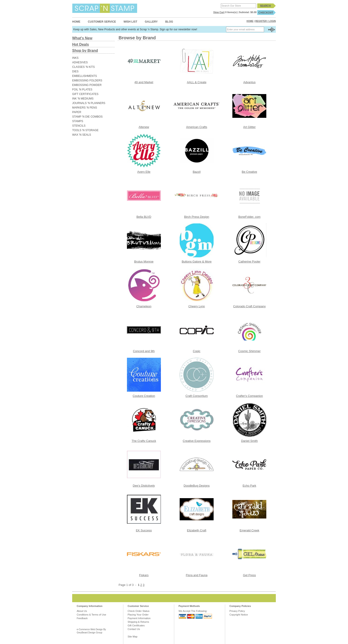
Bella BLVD (144, 217)
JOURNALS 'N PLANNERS (89, 103)
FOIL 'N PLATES (82, 90)
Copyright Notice (239, 615)
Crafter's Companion (249, 396)
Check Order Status (139, 611)
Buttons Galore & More (197, 262)
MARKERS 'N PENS (85, 108)
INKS (75, 58)
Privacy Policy (237, 611)
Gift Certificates (136, 625)
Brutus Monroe (144, 262)
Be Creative (249, 172)
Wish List (130, 22)
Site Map (132, 637)
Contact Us (134, 629)
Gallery (151, 22)
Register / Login (266, 21)
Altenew (144, 127)
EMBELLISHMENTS (85, 76)
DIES (75, 71)
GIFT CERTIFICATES (85, 94)
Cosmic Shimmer (249, 351)
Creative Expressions (197, 441)
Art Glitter (249, 127)
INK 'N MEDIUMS (83, 99)
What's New (82, 38)
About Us (82, 611)
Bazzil (197, 172)
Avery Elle (144, 172)
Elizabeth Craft (197, 530)
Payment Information (139, 618)
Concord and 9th (144, 351)
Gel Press (249, 575)
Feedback (82, 618)
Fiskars (144, 575)
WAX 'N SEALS (82, 135)
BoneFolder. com (249, 217)
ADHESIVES (80, 62)
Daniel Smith (249, 441)
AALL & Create (197, 82)
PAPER (77, 112)
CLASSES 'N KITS (83, 67)
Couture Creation (144, 396)
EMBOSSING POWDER (87, 85)
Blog (169, 22)
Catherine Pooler (250, 262)
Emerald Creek (249, 530)
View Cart (219, 12)
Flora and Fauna (197, 575)
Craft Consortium (197, 396)
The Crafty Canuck (144, 441)
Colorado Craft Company (249, 306)
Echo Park (249, 486)
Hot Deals (81, 44)
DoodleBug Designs (197, 486)
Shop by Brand (85, 51)
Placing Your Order (138, 615)
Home (76, 22)
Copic (197, 351)
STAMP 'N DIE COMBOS (87, 117)
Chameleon (144, 306)
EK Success (144, 530)
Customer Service (102, 22)
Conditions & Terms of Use (91, 615)
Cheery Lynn (197, 306)
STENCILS (79, 126)
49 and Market (144, 82)
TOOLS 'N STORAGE (85, 130)
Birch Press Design (197, 217)
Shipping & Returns (138, 622)
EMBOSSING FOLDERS (87, 80)
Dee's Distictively (144, 486)
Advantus (249, 82)
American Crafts (197, 127)
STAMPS (78, 121)
